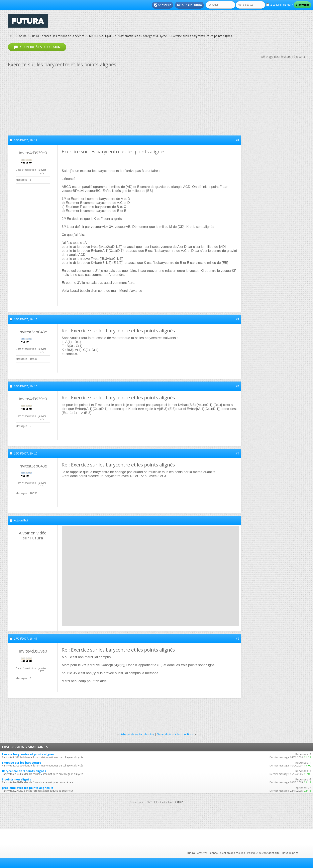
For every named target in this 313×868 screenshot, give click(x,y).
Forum (22, 36)
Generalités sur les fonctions (175, 734)
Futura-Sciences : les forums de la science (57, 36)
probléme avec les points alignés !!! (27, 788)
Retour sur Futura (189, 5)
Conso (214, 853)
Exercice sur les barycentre (22, 763)
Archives (202, 853)
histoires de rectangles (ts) (137, 734)
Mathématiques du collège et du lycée (142, 36)
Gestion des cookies (233, 853)
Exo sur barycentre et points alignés (28, 754)
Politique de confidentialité (263, 853)
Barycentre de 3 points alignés (24, 771)
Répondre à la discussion (37, 47)
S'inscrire (162, 5)
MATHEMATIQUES (101, 36)
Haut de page (290, 853)
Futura (191, 853)
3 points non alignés (17, 779)
